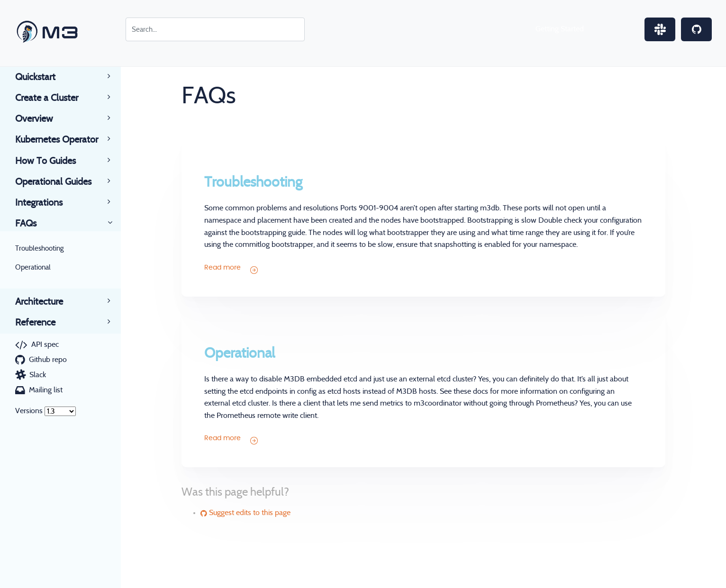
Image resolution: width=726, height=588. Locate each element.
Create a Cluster (54, 98)
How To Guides (53, 161)
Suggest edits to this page (245, 513)
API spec (45, 344)
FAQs (33, 224)
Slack (38, 375)
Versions (29, 411)
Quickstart (43, 77)
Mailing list (46, 390)
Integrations (46, 203)
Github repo (48, 360)
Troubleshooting (39, 249)
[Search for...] (215, 29)
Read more (231, 269)
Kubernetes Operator (64, 140)
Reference (43, 323)
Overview (42, 119)
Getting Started (560, 29)
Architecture (47, 302)
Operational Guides (61, 182)
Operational (33, 267)
